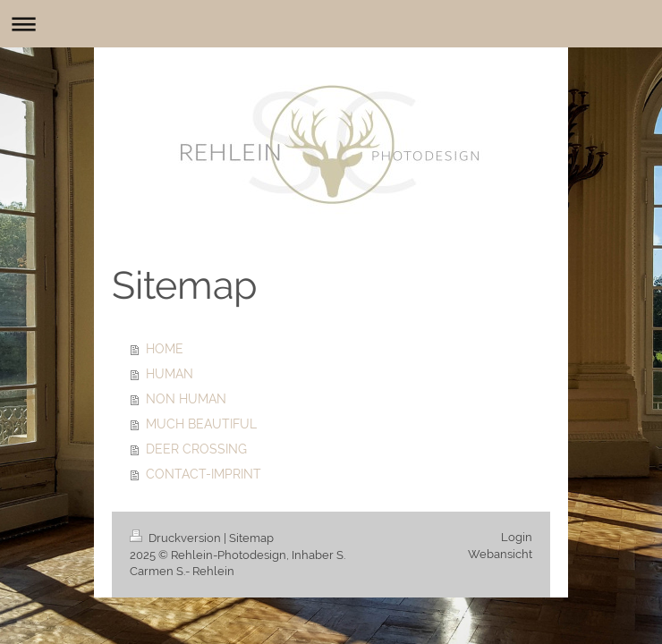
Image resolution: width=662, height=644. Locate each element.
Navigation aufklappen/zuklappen (331, 24)
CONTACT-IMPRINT (204, 474)
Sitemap (251, 538)
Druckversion (177, 538)
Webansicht (500, 554)
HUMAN (170, 374)
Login (517, 537)
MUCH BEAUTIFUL (201, 424)
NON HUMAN (186, 399)
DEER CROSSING (196, 449)
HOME (165, 349)
